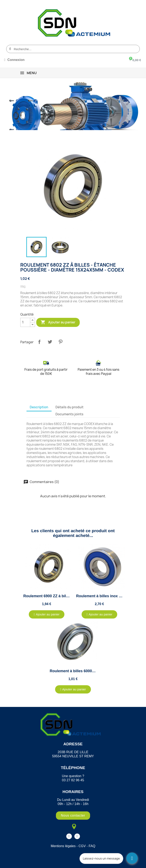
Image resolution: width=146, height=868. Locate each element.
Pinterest (60, 342)
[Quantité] (25, 322)
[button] (47, 614)
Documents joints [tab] (69, 414)
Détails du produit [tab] (70, 407)
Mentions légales (63, 846)
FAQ (92, 846)
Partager (39, 342)
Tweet (50, 342)
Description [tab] (39, 407)
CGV (82, 846)
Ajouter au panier (58, 322)
